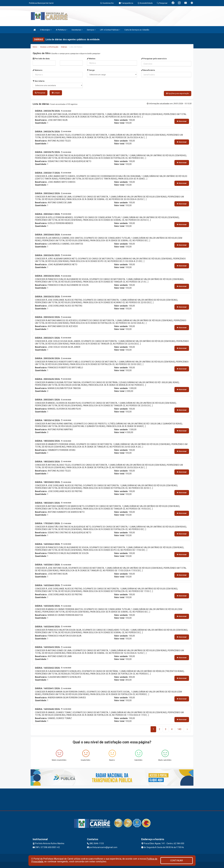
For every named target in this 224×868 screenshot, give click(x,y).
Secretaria (39, 81)
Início (35, 47)
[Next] (179, 728)
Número (37, 70)
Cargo (91, 70)
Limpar (56, 93)
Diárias (64, 47)
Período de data (41, 59)
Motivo (91, 59)
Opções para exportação (178, 93)
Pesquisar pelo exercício (154, 59)
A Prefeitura (61, 30)
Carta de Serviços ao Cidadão (137, 30)
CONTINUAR (177, 861)
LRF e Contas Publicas (110, 30)
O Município (46, 30)
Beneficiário (148, 70)
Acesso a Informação (49, 47)
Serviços (91, 30)
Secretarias (77, 30)
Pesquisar (40, 93)
